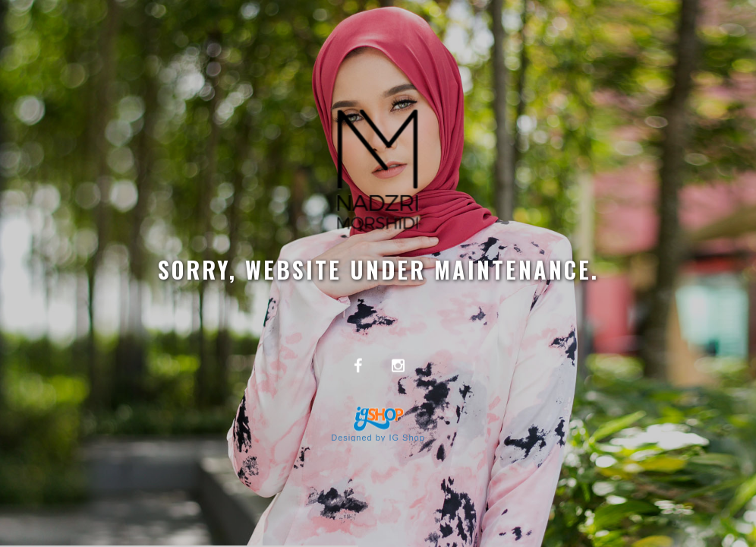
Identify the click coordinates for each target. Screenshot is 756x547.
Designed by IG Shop (378, 438)
